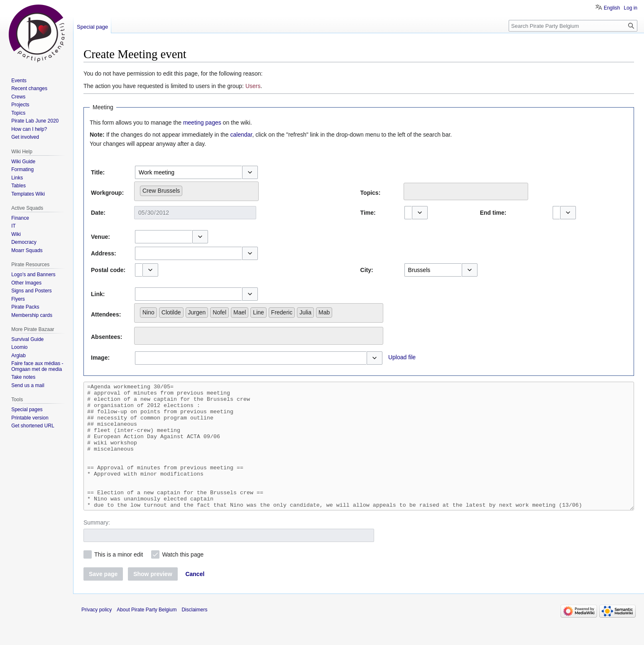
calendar (241, 135)
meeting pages (202, 123)
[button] (250, 172)
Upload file (402, 357)
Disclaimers (194, 635)
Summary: (97, 547)
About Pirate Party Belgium (147, 635)
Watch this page (183, 579)
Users (253, 86)
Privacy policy (97, 635)
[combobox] (188, 172)
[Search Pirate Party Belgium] (573, 26)
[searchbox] (187, 189)
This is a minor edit (119, 579)
